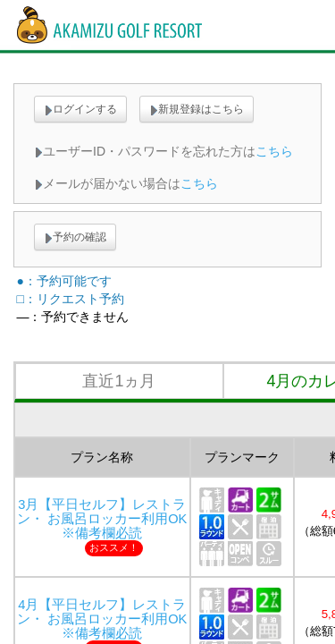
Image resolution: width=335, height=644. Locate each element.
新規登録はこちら (197, 109)
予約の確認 (75, 237)
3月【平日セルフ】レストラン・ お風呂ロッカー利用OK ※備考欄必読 (109, 519)
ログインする (80, 109)
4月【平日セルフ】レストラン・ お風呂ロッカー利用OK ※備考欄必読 (109, 619)
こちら (274, 151)
